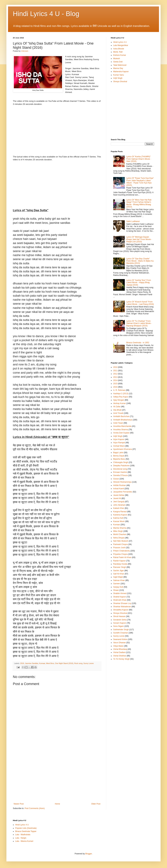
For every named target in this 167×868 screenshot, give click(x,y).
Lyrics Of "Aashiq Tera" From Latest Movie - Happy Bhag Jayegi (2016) (139, 283)
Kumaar (42, 663)
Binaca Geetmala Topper (26, 831)
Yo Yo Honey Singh (121, 659)
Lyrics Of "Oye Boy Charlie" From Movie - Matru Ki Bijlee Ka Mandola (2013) (140, 261)
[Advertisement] (57, 779)
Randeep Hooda (120, 564)
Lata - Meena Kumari (24, 841)
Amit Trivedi (118, 413)
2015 (115, 384)
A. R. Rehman (119, 390)
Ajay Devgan (119, 400)
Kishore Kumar (120, 55)
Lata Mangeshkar (121, 45)
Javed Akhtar (119, 495)
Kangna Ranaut (120, 512)
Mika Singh (118, 531)
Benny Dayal (119, 456)
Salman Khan (119, 580)
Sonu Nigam (119, 626)
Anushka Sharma (121, 430)
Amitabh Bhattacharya (123, 420)
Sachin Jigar (119, 571)
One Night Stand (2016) (64, 663)
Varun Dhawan (120, 643)
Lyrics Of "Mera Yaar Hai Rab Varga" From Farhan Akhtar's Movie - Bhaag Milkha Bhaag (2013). (139, 203)
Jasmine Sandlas (32, 663)
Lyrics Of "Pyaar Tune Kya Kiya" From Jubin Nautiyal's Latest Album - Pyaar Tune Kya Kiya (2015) (140, 182)
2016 (22, 663)
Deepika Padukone (121, 466)
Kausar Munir (119, 521)
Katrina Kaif (118, 518)
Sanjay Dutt (118, 587)
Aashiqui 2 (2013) (121, 394)
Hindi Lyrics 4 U (120, 42)
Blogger (89, 854)
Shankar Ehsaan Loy (122, 603)
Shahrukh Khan (120, 600)
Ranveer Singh (120, 567)
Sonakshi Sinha (120, 620)
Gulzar (116, 479)
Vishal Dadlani (119, 652)
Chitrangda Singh (121, 462)
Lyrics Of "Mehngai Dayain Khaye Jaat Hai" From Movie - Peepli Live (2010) (139, 239)
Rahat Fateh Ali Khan (122, 557)
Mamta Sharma (120, 528)
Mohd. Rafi (118, 52)
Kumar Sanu (119, 75)
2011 (115, 371)
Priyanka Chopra (120, 554)
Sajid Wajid (118, 577)
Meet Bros (50, 663)
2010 (115, 367)
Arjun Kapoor (119, 439)
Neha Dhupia (119, 538)
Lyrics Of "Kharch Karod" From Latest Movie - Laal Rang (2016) (140, 303)
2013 (115, 377)
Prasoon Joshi (119, 548)
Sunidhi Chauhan (121, 633)
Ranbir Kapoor (119, 561)
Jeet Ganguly (119, 502)
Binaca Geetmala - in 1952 (138, 343)
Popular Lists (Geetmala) (26, 828)
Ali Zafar (117, 407)
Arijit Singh (118, 78)
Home (57, 804)
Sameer (117, 584)
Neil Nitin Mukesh (121, 541)
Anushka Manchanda (122, 426)
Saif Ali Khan (119, 574)
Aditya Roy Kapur (121, 397)
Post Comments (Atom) (35, 808)
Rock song (78, 663)
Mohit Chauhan (120, 534)
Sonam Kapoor (120, 623)
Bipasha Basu (119, 459)
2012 (115, 374)
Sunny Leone (89, 663)
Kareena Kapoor (120, 515)
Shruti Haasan (119, 616)
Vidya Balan (118, 646)
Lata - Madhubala (23, 835)
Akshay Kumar (119, 403)
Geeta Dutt (118, 62)
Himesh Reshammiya (122, 482)
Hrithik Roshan (120, 485)
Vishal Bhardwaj (120, 649)
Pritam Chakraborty (121, 551)
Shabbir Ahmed (120, 593)
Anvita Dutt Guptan (121, 433)
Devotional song (120, 469)
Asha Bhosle (119, 49)
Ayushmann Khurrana (123, 449)
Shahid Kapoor (120, 597)
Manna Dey (118, 68)
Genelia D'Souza (120, 475)
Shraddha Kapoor (121, 610)
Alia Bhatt (117, 410)
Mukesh (117, 59)
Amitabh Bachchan (121, 416)
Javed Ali (117, 498)
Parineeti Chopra (120, 544)
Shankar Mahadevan (122, 607)
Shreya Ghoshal (120, 82)
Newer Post (19, 804)
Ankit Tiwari (118, 423)
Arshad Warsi (119, 446)
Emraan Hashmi (120, 472)
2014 (115, 380)
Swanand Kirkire (120, 639)
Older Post (96, 804)
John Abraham (119, 505)
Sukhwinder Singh (121, 630)
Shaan (116, 590)
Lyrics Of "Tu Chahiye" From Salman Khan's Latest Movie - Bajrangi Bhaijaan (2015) (139, 323)
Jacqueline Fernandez (123, 492)
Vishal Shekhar (120, 656)
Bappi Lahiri (118, 453)
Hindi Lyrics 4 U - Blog (46, 14)
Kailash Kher (119, 508)
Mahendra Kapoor (121, 72)
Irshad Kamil (119, 489)
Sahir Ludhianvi (133, 221)
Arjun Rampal (119, 443)
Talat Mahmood (120, 65)
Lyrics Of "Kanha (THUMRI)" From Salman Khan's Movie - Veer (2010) (139, 159)
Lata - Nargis (21, 838)
